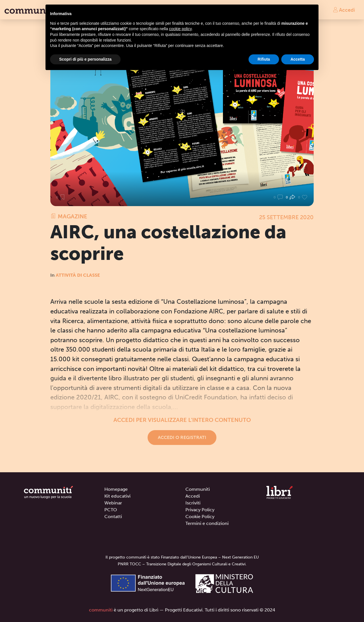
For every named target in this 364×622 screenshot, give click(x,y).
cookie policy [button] (180, 29)
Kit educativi (117, 496)
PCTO (111, 510)
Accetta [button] (298, 59)
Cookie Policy (200, 517)
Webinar (113, 503)
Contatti (113, 517)
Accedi (344, 10)
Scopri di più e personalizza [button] (85, 59)
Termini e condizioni (207, 523)
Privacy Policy (200, 510)
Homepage (116, 489)
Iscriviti (193, 503)
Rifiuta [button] (264, 59)
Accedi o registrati (182, 437)
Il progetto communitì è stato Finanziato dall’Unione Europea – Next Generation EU (182, 557)
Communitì (198, 489)
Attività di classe (78, 275)
